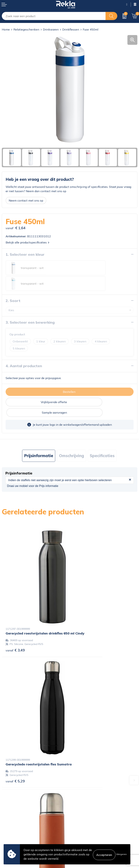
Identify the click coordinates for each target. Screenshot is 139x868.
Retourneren (10, 830)
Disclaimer (78, 825)
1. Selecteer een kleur (25, 254)
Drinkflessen (71, 29)
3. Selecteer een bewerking (30, 307)
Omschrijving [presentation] (71, 429)
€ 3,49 (15, 596)
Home (6, 29)
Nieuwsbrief (79, 783)
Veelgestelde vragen (85, 789)
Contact (7, 813)
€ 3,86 (83, 699)
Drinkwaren (51, 29)
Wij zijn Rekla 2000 (85, 777)
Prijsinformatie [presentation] (39, 429)
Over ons (77, 766)
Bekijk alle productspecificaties (27, 242)
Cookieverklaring (82, 813)
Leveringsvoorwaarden (87, 830)
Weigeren (121, 854)
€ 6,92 (15, 695)
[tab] (39, 430)
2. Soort (13, 285)
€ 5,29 (83, 596)
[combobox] (54, 16)
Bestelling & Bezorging (17, 819)
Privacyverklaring (83, 819)
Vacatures (78, 772)
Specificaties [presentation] (102, 429)
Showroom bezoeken (86, 795)
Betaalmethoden (13, 825)
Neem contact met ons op (26, 200)
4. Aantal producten (24, 350)
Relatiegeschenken (26, 29)
